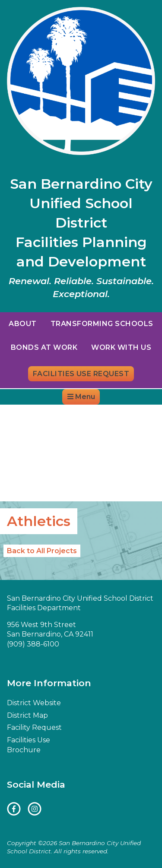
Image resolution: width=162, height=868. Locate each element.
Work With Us (121, 347)
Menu (81, 397)
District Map (96, 412)
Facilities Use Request (81, 374)
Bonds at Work (44, 347)
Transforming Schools (102, 324)
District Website (37, 412)
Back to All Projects (42, 551)
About (22, 324)
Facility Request (34, 727)
